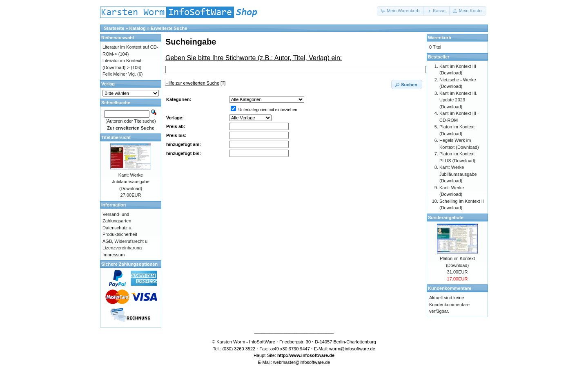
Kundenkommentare (450, 288)
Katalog (138, 28)
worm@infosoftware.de (352, 349)
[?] (195, 83)
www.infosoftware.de (312, 355)
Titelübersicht (116, 137)
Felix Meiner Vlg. (119, 74)
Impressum (114, 255)
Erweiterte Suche (169, 28)
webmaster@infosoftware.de (302, 362)
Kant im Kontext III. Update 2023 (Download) (458, 100)
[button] (401, 11)
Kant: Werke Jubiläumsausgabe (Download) (131, 182)
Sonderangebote (446, 218)
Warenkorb (440, 38)
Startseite (114, 28)
